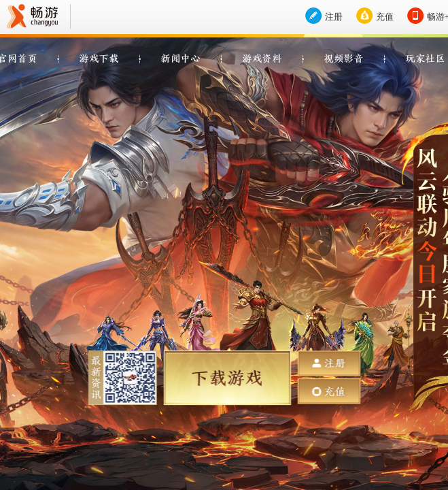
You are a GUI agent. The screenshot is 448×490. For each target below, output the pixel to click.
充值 (385, 17)
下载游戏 (227, 378)
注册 (334, 17)
